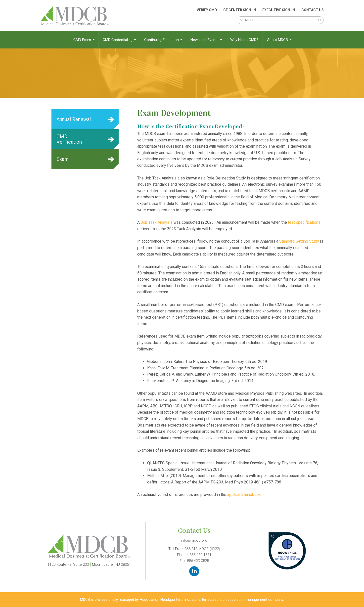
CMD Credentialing (118, 40)
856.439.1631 (200, 555)
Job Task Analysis (157, 222)
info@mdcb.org (194, 540)
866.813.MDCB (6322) (202, 549)
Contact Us (313, 10)
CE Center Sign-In (240, 10)
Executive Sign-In (279, 10)
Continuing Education (162, 40)
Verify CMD (207, 10)
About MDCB (278, 40)
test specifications (304, 222)
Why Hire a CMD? (244, 40)
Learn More (85, 119)
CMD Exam (83, 40)
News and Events (205, 40)
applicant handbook (244, 495)
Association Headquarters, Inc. (165, 600)
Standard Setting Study (299, 241)
